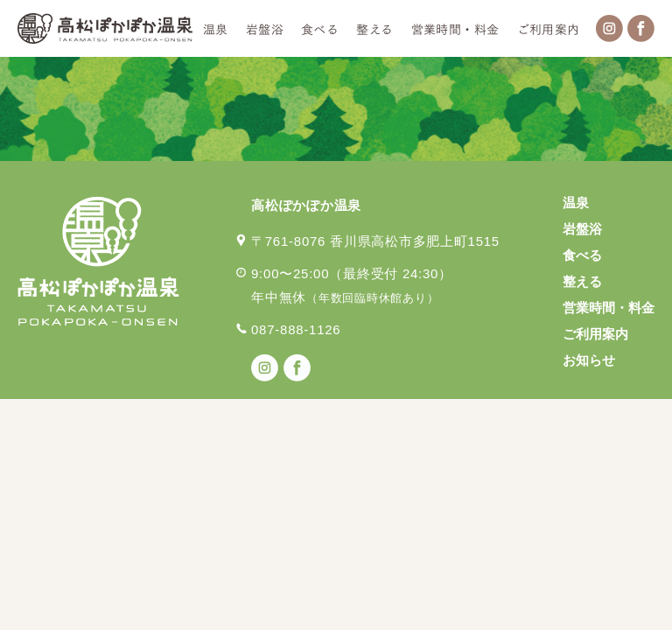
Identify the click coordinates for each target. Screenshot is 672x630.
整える (374, 29)
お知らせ (589, 360)
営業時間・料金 (455, 29)
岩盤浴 (265, 29)
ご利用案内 (549, 29)
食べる (320, 29)
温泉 (216, 29)
